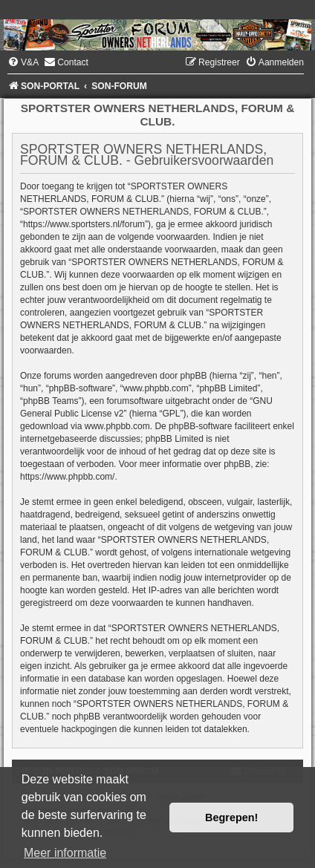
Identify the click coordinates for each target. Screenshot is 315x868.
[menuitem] (23, 62)
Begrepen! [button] (231, 818)
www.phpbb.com (117, 426)
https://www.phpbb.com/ (67, 477)
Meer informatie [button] (65, 853)
